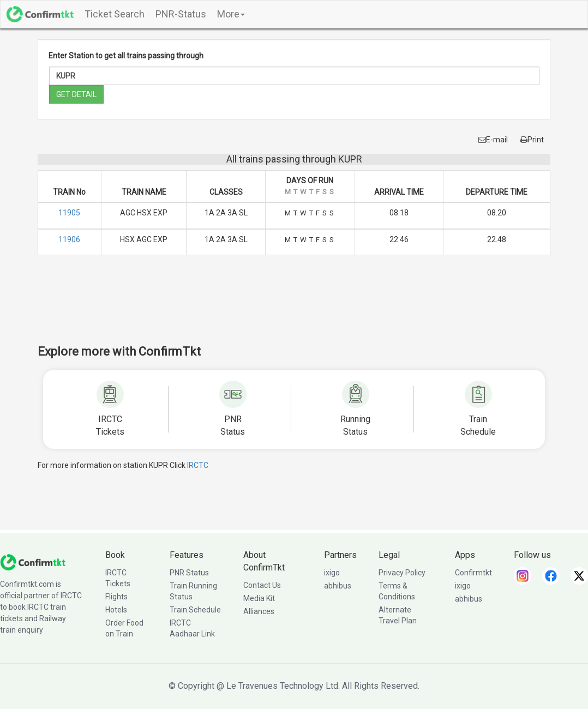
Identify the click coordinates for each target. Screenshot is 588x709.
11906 (69, 239)
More (231, 14)
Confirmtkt (473, 573)
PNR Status (189, 573)
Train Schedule (195, 610)
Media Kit (259, 598)
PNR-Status (181, 14)
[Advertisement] (294, 307)
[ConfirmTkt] (33, 562)
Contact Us (262, 585)
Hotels (116, 610)
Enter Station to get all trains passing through (126, 56)
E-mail (493, 140)
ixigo (332, 573)
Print (532, 140)
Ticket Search (115, 14)
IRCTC (198, 465)
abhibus (338, 586)
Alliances (259, 611)
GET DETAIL (76, 94)
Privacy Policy (402, 573)
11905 (69, 213)
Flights (116, 597)
